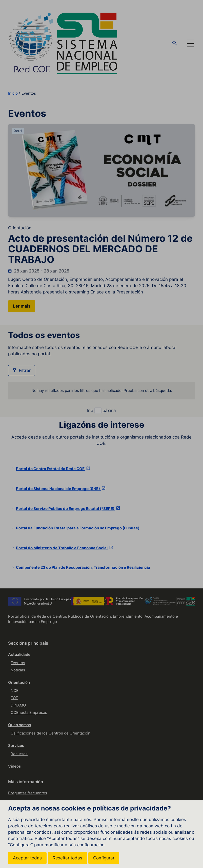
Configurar (104, 858)
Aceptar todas (27, 858)
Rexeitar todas (67, 858)
